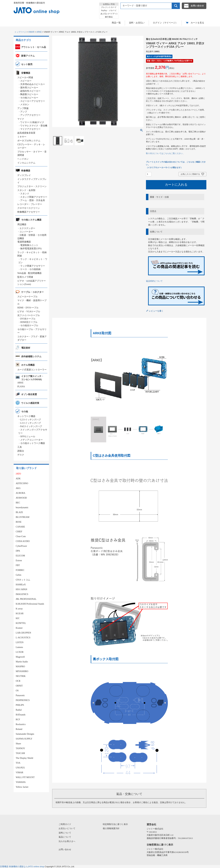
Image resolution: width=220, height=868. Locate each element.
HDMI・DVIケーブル (28, 308)
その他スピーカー (29, 98)
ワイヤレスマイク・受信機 (34, 126)
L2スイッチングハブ (31, 420)
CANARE (20, 527)
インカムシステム (26, 163)
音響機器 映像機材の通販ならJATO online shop (22, 866)
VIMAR (31, 32)
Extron (19, 560)
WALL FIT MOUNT (25, 777)
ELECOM (20, 556)
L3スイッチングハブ (31, 423)
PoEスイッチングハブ (31, 426)
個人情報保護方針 (111, 828)
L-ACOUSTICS (23, 638)
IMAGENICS (22, 594)
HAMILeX (21, 585)
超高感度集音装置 (26, 133)
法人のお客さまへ (67, 841)
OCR (18, 681)
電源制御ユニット (29, 245)
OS (17, 691)
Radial (19, 710)
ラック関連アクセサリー (33, 266)
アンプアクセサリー (30, 115)
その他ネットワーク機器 (33, 443)
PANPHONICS (23, 700)
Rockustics (21, 724)
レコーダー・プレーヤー (30, 204)
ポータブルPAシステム (29, 141)
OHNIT (19, 686)
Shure (18, 744)
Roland (19, 729)
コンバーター (26, 232)
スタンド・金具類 (26, 190)
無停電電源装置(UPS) (31, 249)
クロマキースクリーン (29, 208)
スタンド (25, 194)
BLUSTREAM (23, 517)
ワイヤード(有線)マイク (32, 122)
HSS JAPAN (21, 589)
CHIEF (19, 532)
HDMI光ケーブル (29, 322)
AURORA (20, 493)
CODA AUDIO (23, 541)
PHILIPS (20, 705)
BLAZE (19, 512)
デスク (21, 455)
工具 (20, 447)
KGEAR (20, 613)
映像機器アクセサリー (29, 212)
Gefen (18, 575)
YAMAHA (21, 782)
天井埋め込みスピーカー (33, 84)
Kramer (19, 628)
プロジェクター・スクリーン (32, 186)
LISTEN (20, 642)
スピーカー (26, 81)
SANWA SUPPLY (24, 739)
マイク (21, 119)
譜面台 (21, 451)
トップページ (20, 32)
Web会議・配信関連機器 (29, 273)
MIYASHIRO (22, 671)
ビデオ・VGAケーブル (29, 312)
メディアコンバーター (31, 440)
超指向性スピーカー (30, 91)
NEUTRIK (21, 676)
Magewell (20, 657)
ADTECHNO (22, 483)
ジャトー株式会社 (155, 829)
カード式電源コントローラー (32, 370)
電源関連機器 (24, 242)
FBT (18, 565)
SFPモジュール (28, 436)
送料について (65, 833)
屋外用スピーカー (29, 88)
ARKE (39, 32)
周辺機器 (22, 224)
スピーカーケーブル (27, 297)
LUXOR (20, 652)
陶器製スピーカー (29, 94)
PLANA (21, 387)
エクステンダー (27, 228)
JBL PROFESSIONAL (26, 599)
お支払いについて (67, 828)
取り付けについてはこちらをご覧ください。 (165, 153)
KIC (18, 618)
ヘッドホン (23, 159)
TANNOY (20, 748)
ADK (18, 479)
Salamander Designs (25, 734)
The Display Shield (24, 758)
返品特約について (154, 281)
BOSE (19, 522)
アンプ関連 (23, 108)
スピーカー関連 (25, 77)
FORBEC (20, 570)
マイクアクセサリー (30, 129)
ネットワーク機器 (26, 416)
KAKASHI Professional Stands (30, 604)
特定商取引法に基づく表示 (115, 824)
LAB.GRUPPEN (23, 633)
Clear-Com (21, 536)
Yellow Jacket (22, 787)
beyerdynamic (22, 507)
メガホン (25, 104)
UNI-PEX (20, 768)
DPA (18, 551)
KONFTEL (21, 623)
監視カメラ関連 (25, 277)
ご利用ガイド (65, 824)
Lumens (19, 647)
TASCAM (20, 753)
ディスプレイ (24, 175)
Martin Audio (22, 662)
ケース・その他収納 (30, 269)
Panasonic (20, 695)
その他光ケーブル (29, 325)
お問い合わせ (65, 849)
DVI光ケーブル (28, 319)
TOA (18, 763)
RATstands (21, 715)
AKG (18, 488)
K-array (19, 609)
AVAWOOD (21, 498)
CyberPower (21, 546)
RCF (18, 720)
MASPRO (20, 666)
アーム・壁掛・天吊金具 (33, 200)
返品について (65, 837)
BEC (18, 503)
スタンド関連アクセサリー (34, 197)
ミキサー (22, 137)
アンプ (24, 112)
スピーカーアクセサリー (33, 101)
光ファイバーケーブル (29, 315)
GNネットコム (23, 580)
